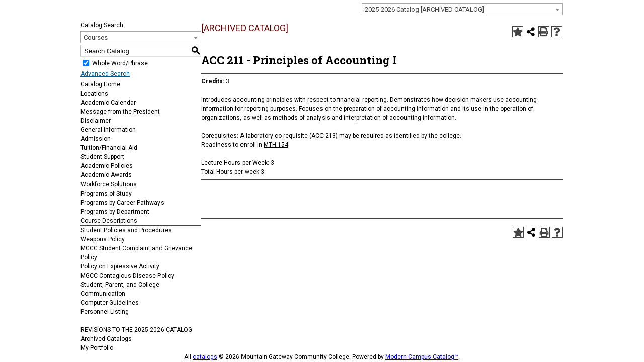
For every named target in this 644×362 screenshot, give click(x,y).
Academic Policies (107, 166)
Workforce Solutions (109, 184)
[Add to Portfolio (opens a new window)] (518, 32)
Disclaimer (96, 121)
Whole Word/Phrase (120, 63)
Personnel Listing (105, 312)
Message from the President (120, 112)
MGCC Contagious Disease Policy (127, 276)
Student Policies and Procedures (126, 230)
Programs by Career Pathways (122, 203)
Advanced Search (105, 74)
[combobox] (462, 9)
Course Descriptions (109, 221)
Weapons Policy (103, 239)
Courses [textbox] (96, 37)
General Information (108, 130)
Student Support (102, 157)
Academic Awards (106, 175)
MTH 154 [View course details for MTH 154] (276, 145)
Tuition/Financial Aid (109, 148)
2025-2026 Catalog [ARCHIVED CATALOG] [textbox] (424, 9)
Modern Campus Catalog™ (422, 357)
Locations (94, 94)
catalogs (205, 357)
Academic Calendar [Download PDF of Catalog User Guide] (108, 103)
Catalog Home (100, 84)
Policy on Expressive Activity (120, 266)
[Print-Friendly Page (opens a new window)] (544, 32)
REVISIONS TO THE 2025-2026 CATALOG (136, 330)
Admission (96, 139)
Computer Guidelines (110, 303)
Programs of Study (106, 194)
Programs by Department (115, 212)
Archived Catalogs (106, 339)
